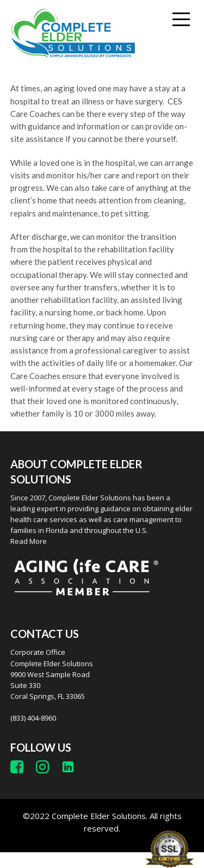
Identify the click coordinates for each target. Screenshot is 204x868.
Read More (29, 541)
